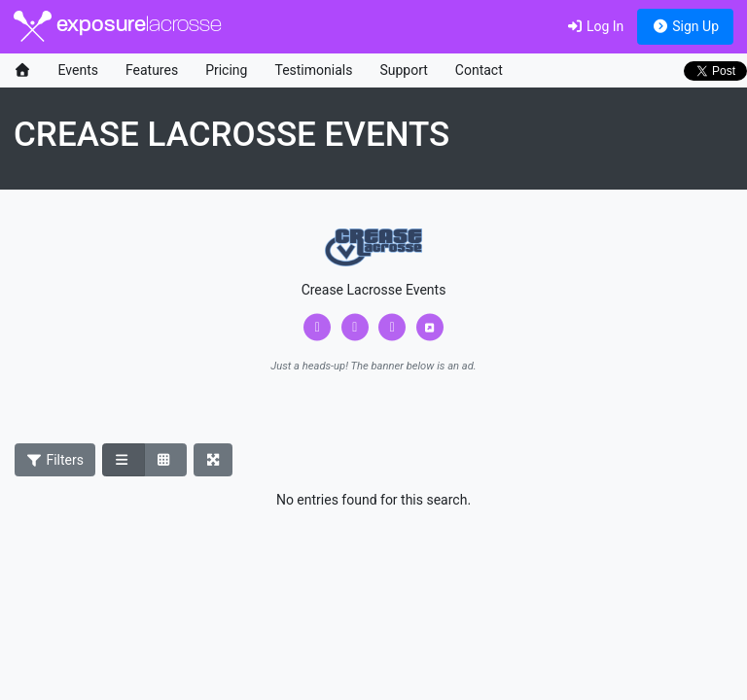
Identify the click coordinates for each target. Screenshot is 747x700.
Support (403, 70)
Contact (479, 70)
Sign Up (685, 26)
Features (152, 70)
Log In (595, 26)
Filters (55, 460)
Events (78, 70)
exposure (118, 26)
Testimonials (313, 70)
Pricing (226, 70)
